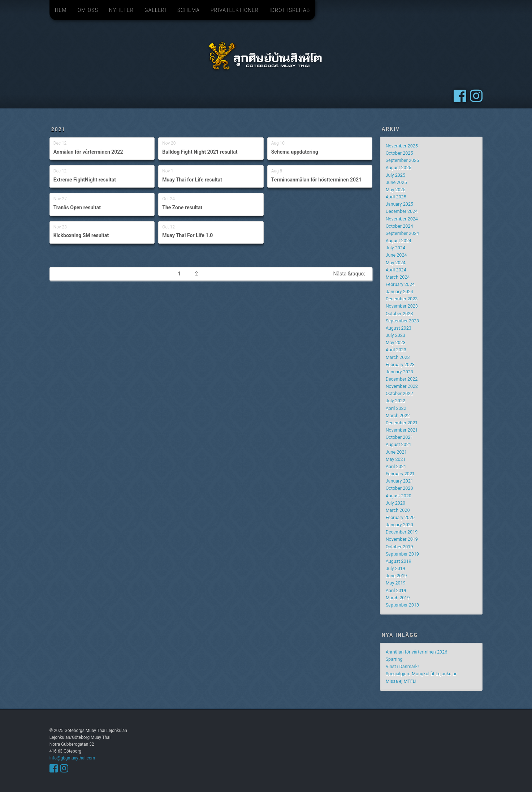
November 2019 (402, 539)
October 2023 (399, 314)
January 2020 (399, 525)
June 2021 (396, 452)
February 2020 (400, 517)
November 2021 (402, 430)
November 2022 (402, 386)
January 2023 (399, 372)
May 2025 (396, 190)
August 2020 (399, 496)
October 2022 (399, 393)
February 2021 (400, 474)
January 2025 (399, 204)
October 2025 (399, 153)
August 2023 (399, 328)
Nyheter (121, 10)
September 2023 (403, 321)
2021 (59, 129)
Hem (61, 10)
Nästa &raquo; (349, 274)
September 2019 (403, 554)
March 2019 (398, 598)
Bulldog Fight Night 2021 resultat (200, 152)
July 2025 (395, 175)
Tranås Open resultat (77, 207)
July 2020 (395, 503)
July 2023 (395, 335)
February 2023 (400, 365)
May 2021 (396, 459)
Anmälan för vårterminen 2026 (417, 652)
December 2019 (402, 532)
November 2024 (402, 219)
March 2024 (398, 277)
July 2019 (395, 568)
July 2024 (395, 248)
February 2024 (400, 284)
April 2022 (396, 408)
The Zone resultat (182, 207)
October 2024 (399, 226)
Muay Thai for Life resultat (192, 180)
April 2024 (396, 270)
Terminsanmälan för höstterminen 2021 (316, 180)
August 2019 (399, 561)
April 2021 (396, 466)
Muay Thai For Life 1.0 (187, 235)
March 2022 (398, 416)
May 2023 (396, 343)
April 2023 (396, 350)
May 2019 (396, 583)
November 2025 (402, 146)
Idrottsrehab (290, 10)
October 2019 (399, 547)
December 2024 (402, 211)
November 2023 (402, 306)
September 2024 (403, 233)
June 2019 (396, 576)
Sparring (394, 659)
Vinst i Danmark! (402, 666)
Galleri (155, 10)
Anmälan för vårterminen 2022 (88, 152)
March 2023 (398, 357)
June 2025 (396, 182)
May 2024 (396, 263)
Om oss (88, 10)
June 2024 (396, 255)
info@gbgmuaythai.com (72, 758)
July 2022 (395, 401)
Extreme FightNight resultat (85, 180)
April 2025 (396, 197)
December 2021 (402, 423)
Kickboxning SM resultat (81, 235)
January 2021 (399, 481)
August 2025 (399, 168)
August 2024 (399, 241)
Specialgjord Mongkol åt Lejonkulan (422, 674)
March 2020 (398, 510)
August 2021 (399, 444)
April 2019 (396, 590)
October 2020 (399, 488)
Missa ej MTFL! (401, 681)
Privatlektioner (235, 10)
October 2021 (399, 437)
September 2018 (403, 605)
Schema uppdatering (295, 152)
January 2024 (399, 292)
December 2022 (402, 379)
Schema (189, 10)
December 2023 (402, 299)
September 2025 (403, 160)
